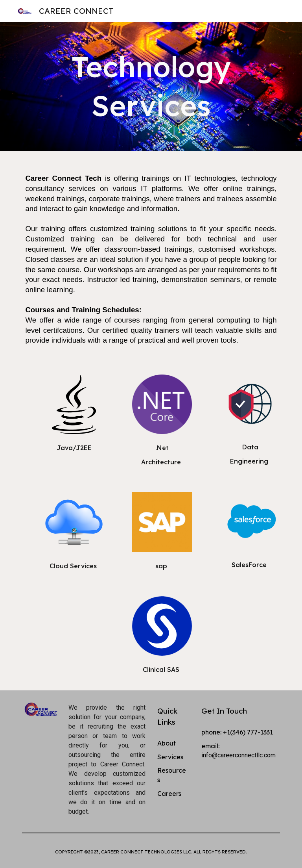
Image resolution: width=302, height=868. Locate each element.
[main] (151, 86)
